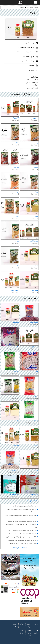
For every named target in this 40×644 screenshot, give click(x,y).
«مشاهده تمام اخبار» (20, 548)
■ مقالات (22, 624)
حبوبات (22, 7)
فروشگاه (36, 7)
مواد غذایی (29, 7)
